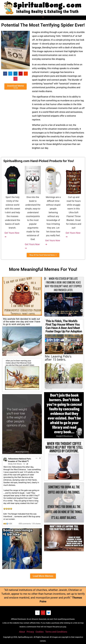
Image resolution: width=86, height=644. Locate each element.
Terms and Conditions (56, 632)
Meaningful (32, 269)
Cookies (40, 632)
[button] (43, 17)
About (22, 632)
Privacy (30, 632)
